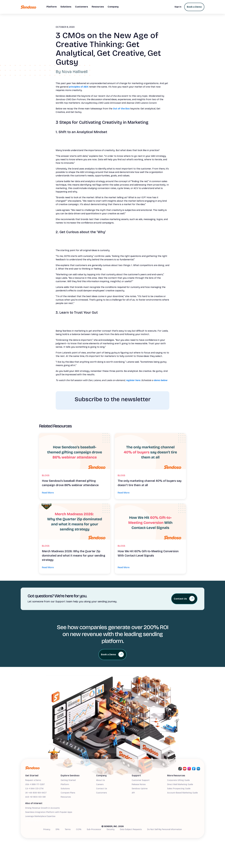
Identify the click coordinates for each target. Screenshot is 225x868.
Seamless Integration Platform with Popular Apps (49, 812)
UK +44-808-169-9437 (36, 793)
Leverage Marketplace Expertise (40, 816)
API (133, 793)
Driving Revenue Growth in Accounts (42, 808)
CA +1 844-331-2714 (34, 789)
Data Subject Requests (131, 829)
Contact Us (102, 789)
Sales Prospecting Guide (179, 789)
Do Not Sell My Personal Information (165, 829)
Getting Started (68, 780)
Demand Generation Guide (38, 821)
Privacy (47, 829)
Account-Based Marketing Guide (182, 793)
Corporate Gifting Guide (178, 780)
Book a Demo (194, 7)
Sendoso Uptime (140, 789)
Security (111, 829)
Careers (100, 784)
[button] (52, 7)
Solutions (65, 789)
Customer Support (141, 780)
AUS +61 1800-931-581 (35, 797)
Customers (102, 793)
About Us (101, 780)
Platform (65, 784)
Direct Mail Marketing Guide (180, 784)
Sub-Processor (94, 829)
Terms (68, 829)
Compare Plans (68, 793)
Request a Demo (33, 780)
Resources (66, 797)
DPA (58, 829)
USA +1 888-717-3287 (35, 784)
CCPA (79, 829)
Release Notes (139, 784)
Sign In (178, 7)
